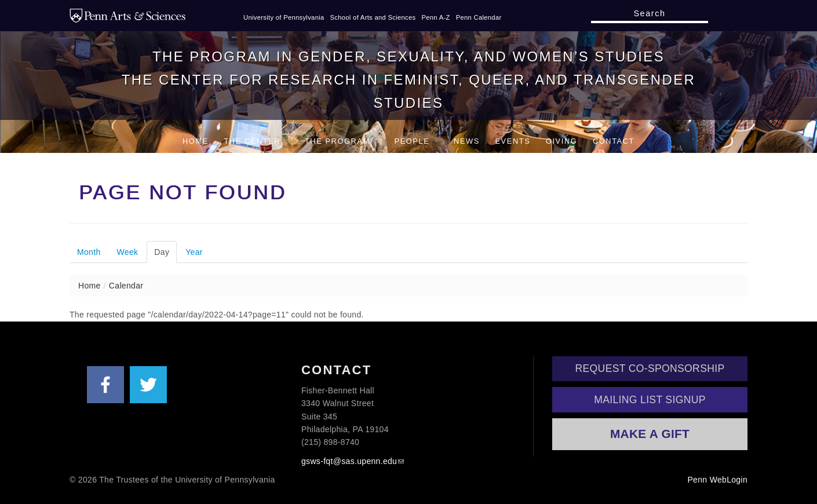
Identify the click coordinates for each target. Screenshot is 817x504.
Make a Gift (650, 434)
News (467, 141)
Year (194, 252)
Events (513, 141)
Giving (561, 141)
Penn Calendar (479, 17)
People (417, 141)
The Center (256, 141)
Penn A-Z (435, 17)
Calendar (126, 286)
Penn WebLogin (717, 480)
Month (89, 252)
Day (165, 251)
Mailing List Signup (650, 400)
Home (196, 141)
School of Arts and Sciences (373, 17)
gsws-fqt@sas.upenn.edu (349, 461)
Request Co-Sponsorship (650, 368)
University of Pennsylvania (284, 17)
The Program (342, 141)
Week (128, 252)
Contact (614, 141)
